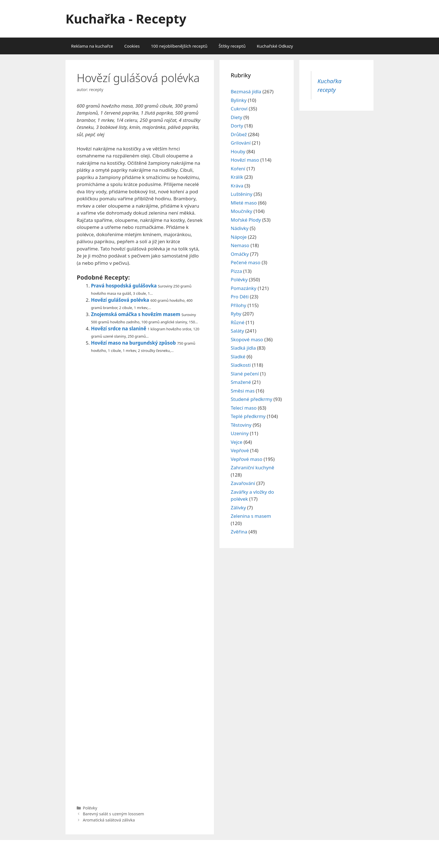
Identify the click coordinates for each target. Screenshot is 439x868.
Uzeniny (240, 433)
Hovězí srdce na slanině (119, 329)
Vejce (237, 442)
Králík (237, 177)
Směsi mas (243, 391)
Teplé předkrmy (248, 416)
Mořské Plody (246, 220)
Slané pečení (245, 374)
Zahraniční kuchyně (252, 467)
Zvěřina (239, 532)
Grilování (241, 143)
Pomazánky (244, 288)
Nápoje (239, 237)
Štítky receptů (232, 46)
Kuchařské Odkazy (275, 46)
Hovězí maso (245, 160)
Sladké (238, 357)
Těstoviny (241, 425)
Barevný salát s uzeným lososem (114, 814)
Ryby (236, 314)
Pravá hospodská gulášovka (124, 286)
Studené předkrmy (251, 399)
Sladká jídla (243, 348)
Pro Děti (240, 297)
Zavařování (243, 483)
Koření (238, 169)
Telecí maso (244, 408)
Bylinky (239, 100)
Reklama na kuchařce (92, 46)
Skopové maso (247, 339)
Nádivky (240, 228)
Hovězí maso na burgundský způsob (133, 343)
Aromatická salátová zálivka (109, 820)
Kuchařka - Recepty (126, 19)
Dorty (237, 126)
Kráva (237, 186)
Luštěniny (241, 194)
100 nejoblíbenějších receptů (179, 46)
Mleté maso (244, 203)
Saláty (237, 331)
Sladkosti (241, 365)
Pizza (236, 271)
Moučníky (241, 211)
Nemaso (240, 245)
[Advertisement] (140, 578)
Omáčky (240, 254)
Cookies (132, 46)
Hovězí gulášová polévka (120, 300)
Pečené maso (246, 262)
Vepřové (240, 450)
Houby (238, 151)
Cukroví (239, 109)
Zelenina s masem (251, 516)
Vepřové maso (247, 459)
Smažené (241, 382)
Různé (238, 322)
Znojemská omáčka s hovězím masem (136, 314)
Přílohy (239, 305)
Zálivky (238, 508)
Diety (236, 117)
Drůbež (239, 134)
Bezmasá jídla (246, 91)
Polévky (90, 808)
